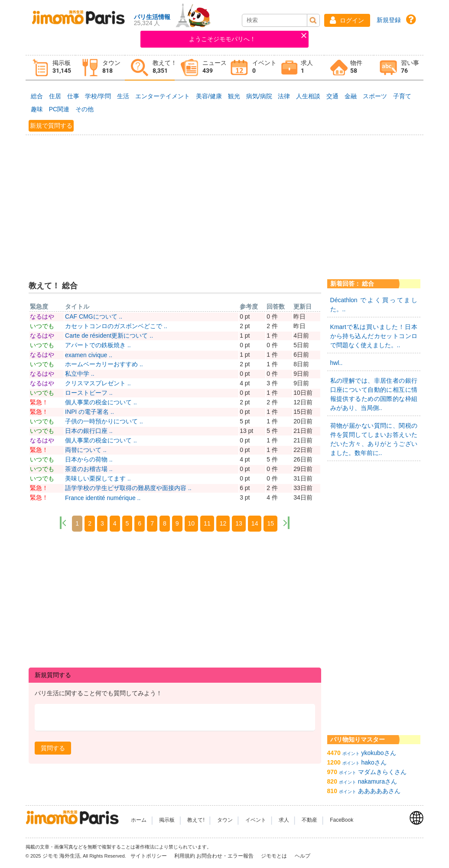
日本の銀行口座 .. (89, 431)
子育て (402, 96)
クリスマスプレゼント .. (98, 383)
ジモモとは (275, 856)
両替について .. (86, 450)
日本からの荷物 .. (89, 459)
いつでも (42, 326)
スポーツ (375, 96)
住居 (55, 96)
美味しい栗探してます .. (98, 478)
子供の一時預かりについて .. (104, 421)
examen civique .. (89, 355)
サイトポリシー (149, 856)
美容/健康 (209, 96)
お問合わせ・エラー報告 (226, 856)
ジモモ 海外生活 (61, 856)
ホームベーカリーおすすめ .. (104, 364)
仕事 (73, 96)
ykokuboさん (379, 753)
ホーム (139, 820)
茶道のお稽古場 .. (89, 469)
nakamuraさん (377, 781)
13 (239, 523)
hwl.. (337, 363)
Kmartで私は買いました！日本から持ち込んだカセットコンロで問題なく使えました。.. (374, 336)
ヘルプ (303, 856)
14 (255, 523)
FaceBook (342, 820)
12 (223, 523)
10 (192, 523)
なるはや (42, 316)
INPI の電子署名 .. (89, 412)
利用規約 (185, 856)
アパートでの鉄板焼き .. (98, 345)
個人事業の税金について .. (101, 402)
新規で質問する (51, 126)
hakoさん (374, 762)
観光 (234, 96)
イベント (256, 820)
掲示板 (167, 820)
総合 (37, 96)
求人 (284, 820)
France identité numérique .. (103, 498)
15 (270, 523)
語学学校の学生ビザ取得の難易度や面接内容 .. (128, 488)
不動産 (309, 820)
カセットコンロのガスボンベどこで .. (116, 326)
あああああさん (379, 791)
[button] (347, 20)
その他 (85, 109)
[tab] (50, 68)
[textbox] (175, 718)
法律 (284, 96)
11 (207, 523)
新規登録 (389, 20)
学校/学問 (98, 96)
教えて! (196, 820)
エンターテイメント (163, 96)
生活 (123, 96)
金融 (351, 96)
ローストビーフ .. (89, 393)
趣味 (37, 109)
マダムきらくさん (382, 772)
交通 (332, 96)
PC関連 (59, 109)
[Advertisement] (224, 202)
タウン (225, 820)
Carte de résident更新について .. (109, 336)
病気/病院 (259, 96)
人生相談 (308, 96)
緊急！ (39, 402)
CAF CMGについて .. (94, 316)
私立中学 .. (80, 374)
